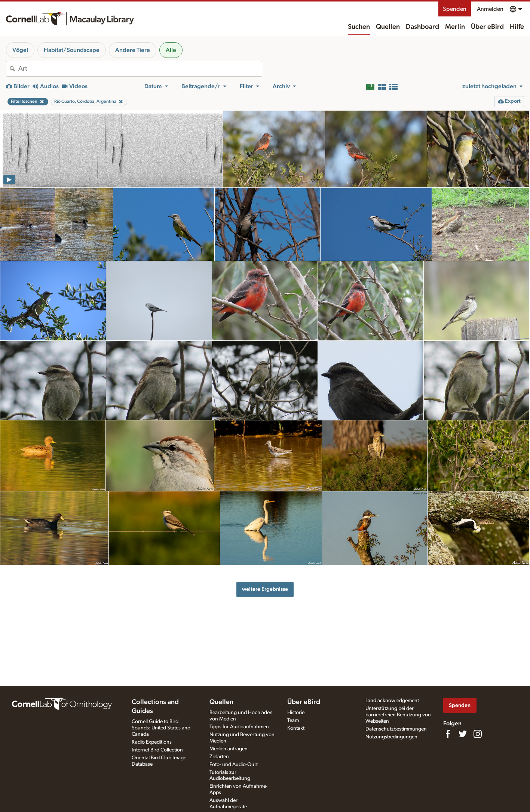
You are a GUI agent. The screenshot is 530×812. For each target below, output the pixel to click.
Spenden (455, 9)
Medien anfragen (229, 749)
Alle (171, 50)
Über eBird (487, 27)
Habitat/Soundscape (72, 50)
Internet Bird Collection (157, 750)
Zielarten (219, 757)
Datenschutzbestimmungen (396, 729)
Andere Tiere (133, 50)
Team (293, 720)
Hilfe (517, 27)
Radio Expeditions (152, 742)
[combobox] (140, 69)
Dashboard (422, 27)
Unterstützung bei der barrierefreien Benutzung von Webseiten (398, 715)
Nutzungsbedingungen (391, 737)
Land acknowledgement (392, 701)
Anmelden (490, 9)
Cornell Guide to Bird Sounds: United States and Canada (161, 728)
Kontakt (296, 728)
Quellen (388, 27)
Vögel (20, 50)
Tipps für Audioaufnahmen (239, 727)
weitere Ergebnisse (265, 589)
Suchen (359, 27)
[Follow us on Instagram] (478, 734)
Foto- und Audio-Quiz (234, 765)
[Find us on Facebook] (448, 734)
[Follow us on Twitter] (463, 734)
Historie (296, 713)
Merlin (455, 27)
